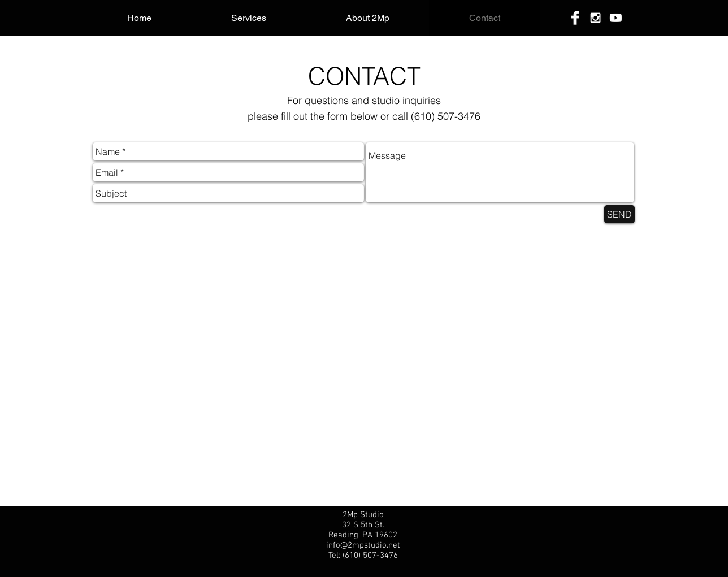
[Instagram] (595, 18)
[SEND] (619, 214)
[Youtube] (616, 18)
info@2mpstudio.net (363, 545)
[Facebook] (575, 18)
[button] (248, 18)
